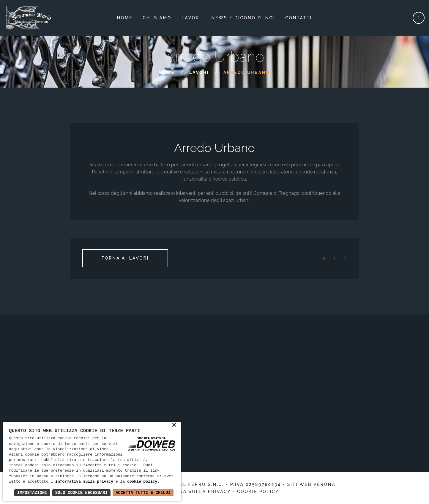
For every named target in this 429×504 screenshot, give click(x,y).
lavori (191, 18)
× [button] (174, 425)
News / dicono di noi (243, 18)
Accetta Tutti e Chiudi (143, 493)
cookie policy (142, 482)
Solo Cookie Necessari (81, 493)
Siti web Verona (312, 484)
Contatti (299, 18)
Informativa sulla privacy (190, 492)
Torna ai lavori (125, 258)
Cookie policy (258, 492)
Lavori (199, 72)
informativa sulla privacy (84, 482)
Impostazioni (32, 493)
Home (125, 18)
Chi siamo (157, 18)
